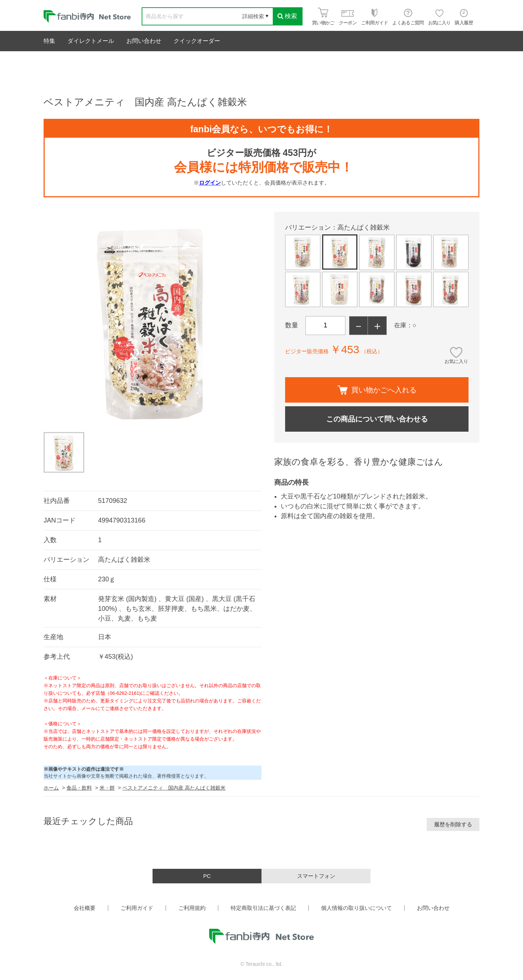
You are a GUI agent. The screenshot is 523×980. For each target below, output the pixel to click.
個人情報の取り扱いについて (356, 908)
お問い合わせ (144, 41)
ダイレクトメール (91, 41)
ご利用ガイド (137, 908)
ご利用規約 (192, 908)
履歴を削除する (453, 824)
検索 (287, 16)
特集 (49, 41)
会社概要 (85, 908)
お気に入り (456, 361)
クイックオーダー (197, 41)
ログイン (210, 183)
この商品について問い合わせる (377, 419)
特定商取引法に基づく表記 (263, 908)
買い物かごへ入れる (377, 390)
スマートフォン (316, 876)
